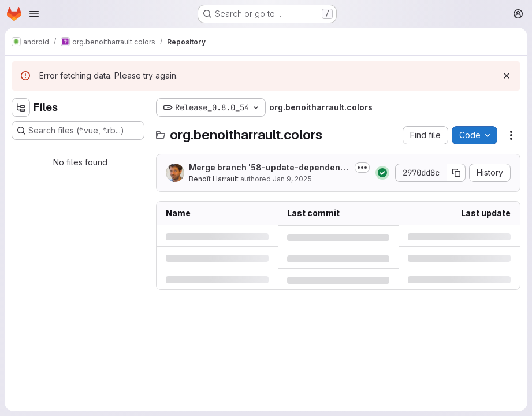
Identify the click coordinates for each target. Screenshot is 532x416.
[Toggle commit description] (362, 168)
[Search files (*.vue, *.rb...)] (78, 131)
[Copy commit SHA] (456, 173)
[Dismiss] (507, 76)
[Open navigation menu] (34, 14)
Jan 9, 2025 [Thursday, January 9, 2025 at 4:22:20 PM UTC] (292, 179)
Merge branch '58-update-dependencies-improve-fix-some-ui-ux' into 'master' (269, 168)
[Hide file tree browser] (21, 107)
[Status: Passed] (382, 173)
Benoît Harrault (214, 179)
